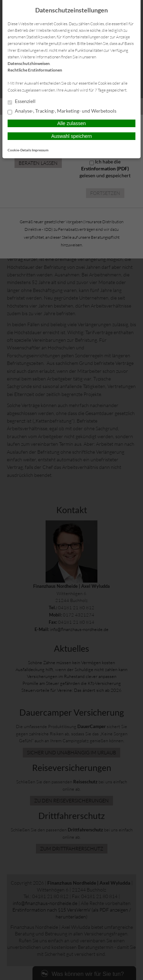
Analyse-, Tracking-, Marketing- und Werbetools (62, 111)
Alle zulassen (72, 123)
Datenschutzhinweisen (29, 63)
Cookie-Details (19, 150)
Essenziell (22, 102)
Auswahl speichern (71, 136)
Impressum (40, 150)
